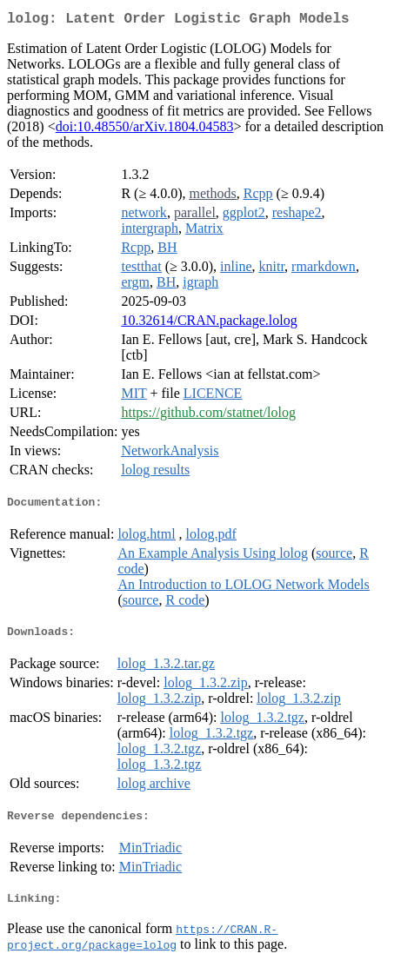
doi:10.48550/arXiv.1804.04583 (145, 130)
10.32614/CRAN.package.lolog (209, 324)
